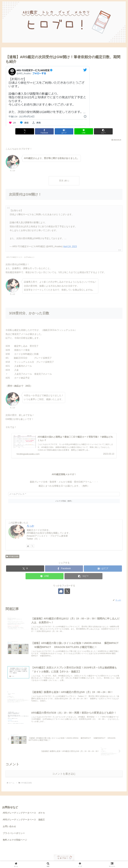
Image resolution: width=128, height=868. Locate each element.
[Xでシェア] (25, 131)
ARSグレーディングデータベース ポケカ (24, 813)
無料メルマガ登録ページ (15, 840)
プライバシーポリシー (14, 833)
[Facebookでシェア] (44, 131)
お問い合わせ (9, 826)
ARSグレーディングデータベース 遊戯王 (24, 820)
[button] (103, 131)
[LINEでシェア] (84, 131)
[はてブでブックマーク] (64, 131)
